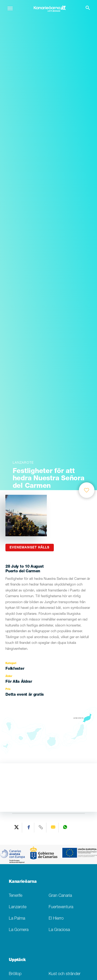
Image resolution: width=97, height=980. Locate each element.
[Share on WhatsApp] (65, 828)
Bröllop (15, 974)
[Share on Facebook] (29, 828)
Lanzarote (18, 907)
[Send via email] (53, 828)
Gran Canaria (60, 896)
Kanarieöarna (23, 882)
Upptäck (17, 960)
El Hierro (56, 919)
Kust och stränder (65, 974)
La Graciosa (59, 930)
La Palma (17, 919)
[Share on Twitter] (17, 828)
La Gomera (19, 930)
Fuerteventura (61, 907)
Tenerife (16, 896)
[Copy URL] (41, 828)
